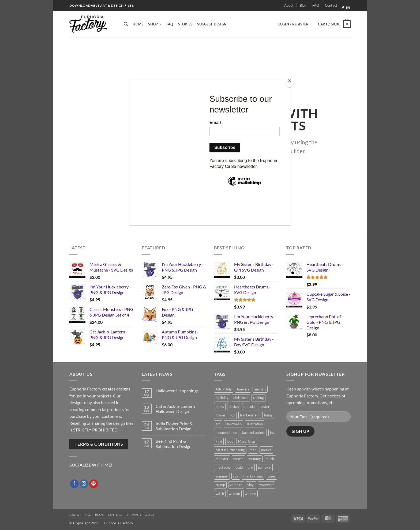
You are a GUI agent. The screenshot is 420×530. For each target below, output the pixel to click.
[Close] (290, 82)
